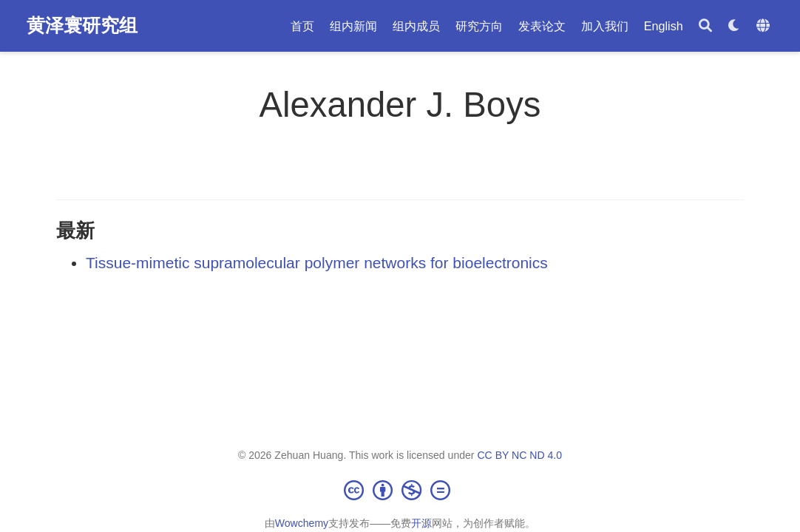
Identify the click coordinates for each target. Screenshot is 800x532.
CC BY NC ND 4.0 (519, 455)
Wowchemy (302, 523)
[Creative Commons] (400, 490)
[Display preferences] (734, 26)
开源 (421, 523)
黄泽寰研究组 (82, 25)
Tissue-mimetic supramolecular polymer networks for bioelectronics (317, 263)
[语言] (765, 26)
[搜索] (705, 26)
